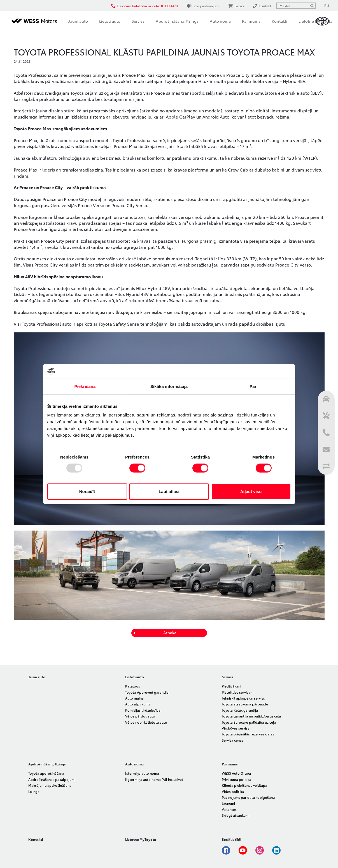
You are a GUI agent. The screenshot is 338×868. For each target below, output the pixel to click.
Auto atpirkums (138, 704)
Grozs (236, 6)
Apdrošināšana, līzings (177, 21)
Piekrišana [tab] (85, 386)
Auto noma (220, 21)
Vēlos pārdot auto (140, 716)
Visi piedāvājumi (203, 6)
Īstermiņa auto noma (142, 773)
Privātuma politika (236, 779)
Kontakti (279, 21)
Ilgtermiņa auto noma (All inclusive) (154, 779)
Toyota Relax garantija (240, 710)
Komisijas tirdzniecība (143, 710)
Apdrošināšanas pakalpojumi (52, 779)
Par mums (251, 21)
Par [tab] (253, 386)
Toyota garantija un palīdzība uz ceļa (251, 716)
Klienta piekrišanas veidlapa (244, 785)
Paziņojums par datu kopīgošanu (248, 797)
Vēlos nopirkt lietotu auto (146, 722)
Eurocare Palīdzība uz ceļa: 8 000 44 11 (145, 6)
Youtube (243, 850)
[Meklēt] (312, 6)
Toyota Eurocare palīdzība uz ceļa (249, 722)
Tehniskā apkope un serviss (243, 698)
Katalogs (133, 686)
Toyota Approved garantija (147, 692)
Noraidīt (87, 491)
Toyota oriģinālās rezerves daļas (248, 734)
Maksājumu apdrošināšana (50, 785)
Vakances (229, 809)
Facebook (226, 850)
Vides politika (233, 791)
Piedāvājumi (231, 686)
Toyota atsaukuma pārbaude (245, 704)
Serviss (138, 21)
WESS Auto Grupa (236, 773)
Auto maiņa (134, 698)
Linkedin (276, 850)
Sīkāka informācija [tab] (169, 386)
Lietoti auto (110, 21)
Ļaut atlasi (169, 491)
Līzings (34, 791)
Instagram (260, 850)
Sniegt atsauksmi (236, 815)
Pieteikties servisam (238, 692)
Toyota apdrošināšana (46, 773)
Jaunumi (228, 803)
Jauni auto (78, 21)
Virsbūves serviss (236, 728)
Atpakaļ (170, 633)
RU (327, 5)
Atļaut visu (251, 491)
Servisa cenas (233, 740)
